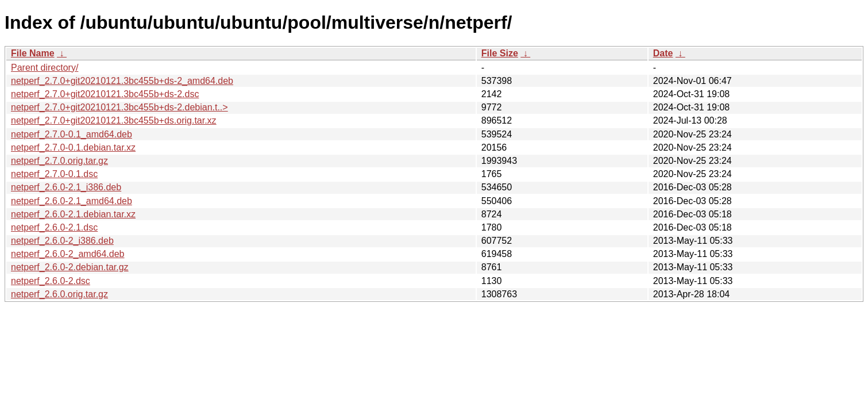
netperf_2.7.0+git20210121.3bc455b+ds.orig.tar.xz (114, 120)
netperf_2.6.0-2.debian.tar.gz (70, 267)
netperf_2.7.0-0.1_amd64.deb (72, 134)
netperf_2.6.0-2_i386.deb (62, 241)
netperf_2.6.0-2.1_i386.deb (66, 187)
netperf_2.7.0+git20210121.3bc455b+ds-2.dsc (105, 94)
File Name (33, 53)
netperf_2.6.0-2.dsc (51, 281)
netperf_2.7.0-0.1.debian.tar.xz (73, 147)
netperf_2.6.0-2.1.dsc (54, 227)
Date (663, 53)
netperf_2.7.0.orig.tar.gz (59, 161)
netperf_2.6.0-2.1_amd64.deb (72, 201)
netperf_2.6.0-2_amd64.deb (67, 254)
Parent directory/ (45, 68)
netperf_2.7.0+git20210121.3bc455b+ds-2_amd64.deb (122, 81)
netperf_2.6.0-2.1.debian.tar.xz (73, 214)
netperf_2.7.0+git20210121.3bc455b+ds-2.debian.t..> (119, 107)
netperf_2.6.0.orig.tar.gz (59, 294)
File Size (500, 53)
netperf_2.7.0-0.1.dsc (54, 174)
